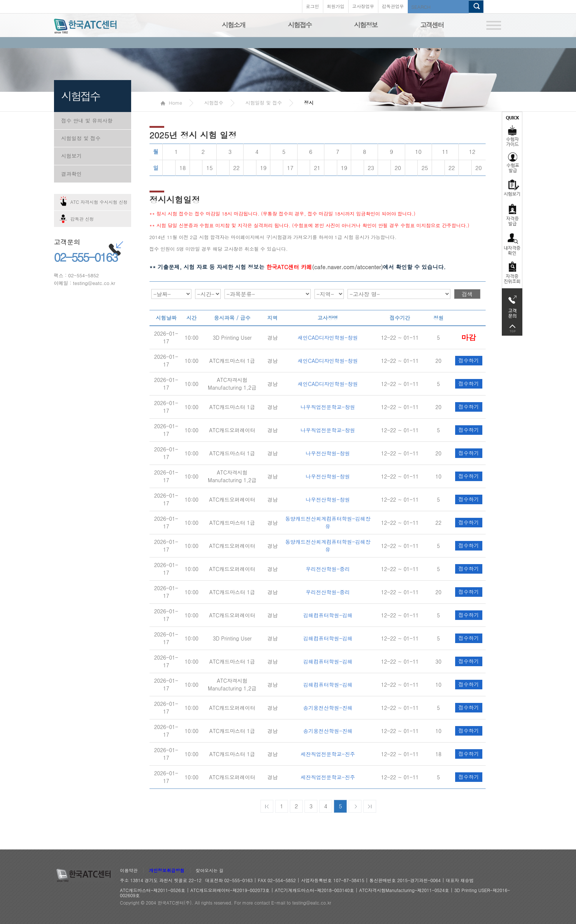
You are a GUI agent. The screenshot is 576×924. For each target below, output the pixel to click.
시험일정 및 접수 (81, 138)
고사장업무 (363, 6)
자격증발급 (512, 215)
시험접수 (300, 25)
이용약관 (129, 871)
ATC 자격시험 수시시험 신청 (99, 202)
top (512, 329)
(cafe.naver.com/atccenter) (325, 267)
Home (171, 103)
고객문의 (512, 305)
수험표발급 (512, 162)
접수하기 (469, 337)
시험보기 (72, 156)
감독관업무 (393, 6)
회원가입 (336, 6)
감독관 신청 (82, 219)
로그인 (313, 6)
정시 (309, 103)
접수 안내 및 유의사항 (87, 120)
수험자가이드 (512, 130)
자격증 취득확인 (512, 244)
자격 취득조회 (512, 273)
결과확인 (72, 174)
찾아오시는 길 (210, 871)
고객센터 (432, 25)
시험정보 (366, 25)
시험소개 (234, 25)
